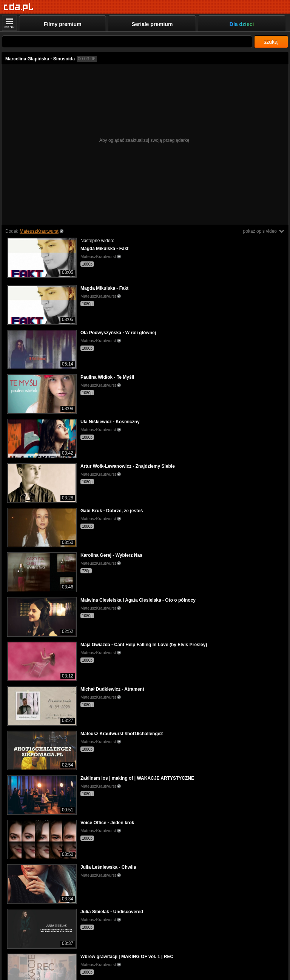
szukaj (271, 42)
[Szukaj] (127, 42)
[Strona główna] (19, 7)
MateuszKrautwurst (39, 231)
